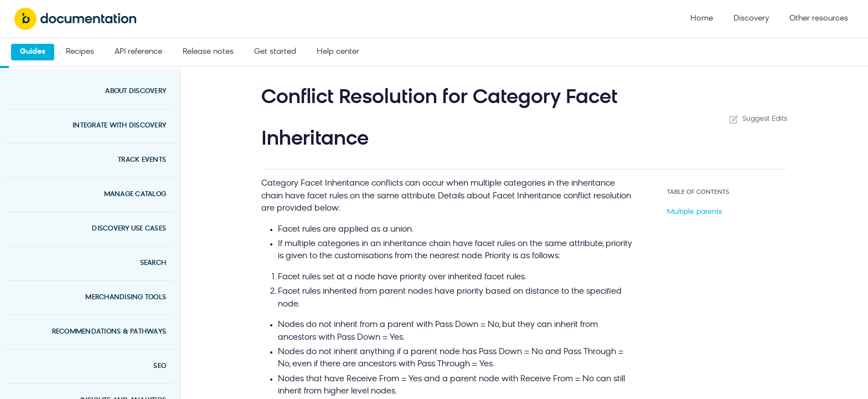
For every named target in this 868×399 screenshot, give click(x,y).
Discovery (751, 19)
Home (702, 19)
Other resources (819, 19)
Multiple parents (694, 212)
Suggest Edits (757, 119)
